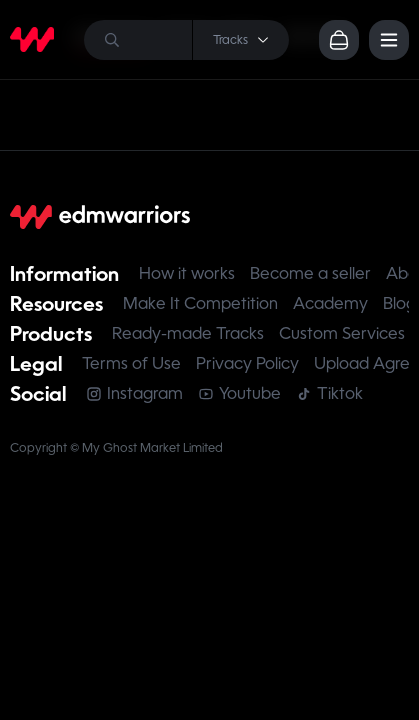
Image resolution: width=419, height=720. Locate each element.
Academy (330, 303)
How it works (187, 273)
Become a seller (310, 273)
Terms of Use (131, 363)
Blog (399, 303)
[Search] (186, 40)
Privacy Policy (247, 363)
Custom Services (342, 333)
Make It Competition (200, 303)
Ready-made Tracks (188, 333)
